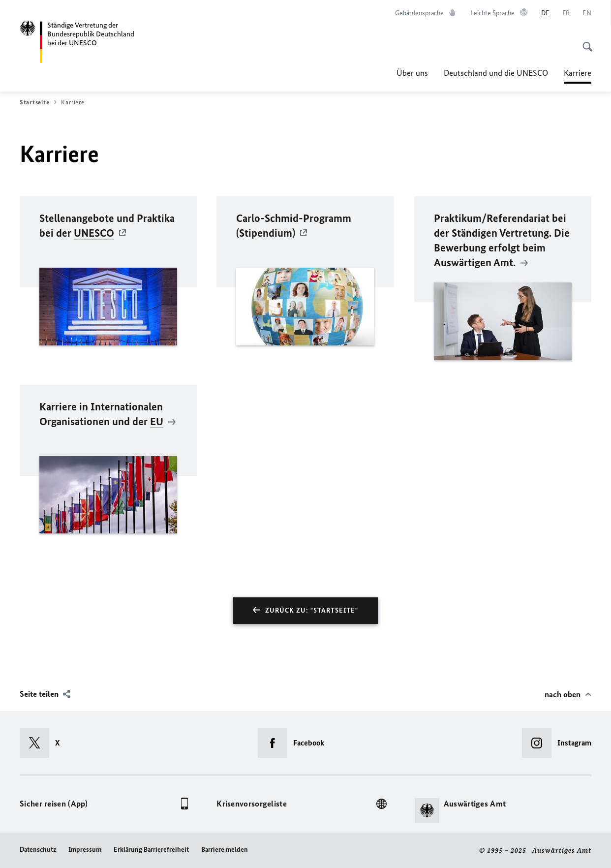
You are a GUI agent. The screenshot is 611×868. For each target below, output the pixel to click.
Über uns (412, 73)
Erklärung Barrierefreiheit (151, 850)
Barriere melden (225, 850)
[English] (587, 13)
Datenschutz (38, 850)
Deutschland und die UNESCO (496, 73)
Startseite (38, 102)
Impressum (85, 850)
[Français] (566, 13)
